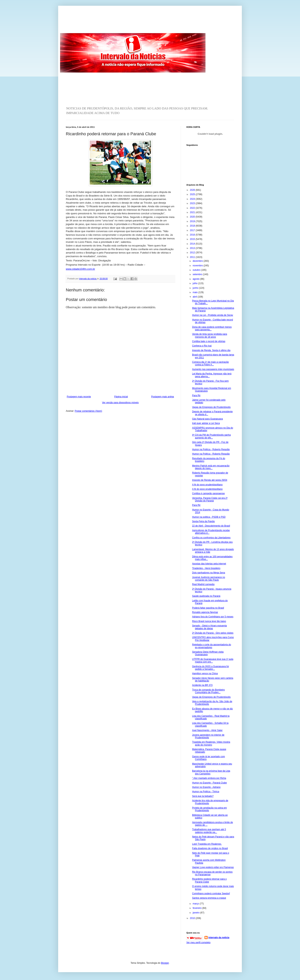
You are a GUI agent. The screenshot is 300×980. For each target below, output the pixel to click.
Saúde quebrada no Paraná (206, 596)
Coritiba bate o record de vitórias (209, 341)
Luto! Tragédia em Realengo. (207, 844)
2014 (193, 244)
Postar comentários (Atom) (88, 411)
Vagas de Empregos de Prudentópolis (211, 407)
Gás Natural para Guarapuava (207, 419)
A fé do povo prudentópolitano (207, 485)
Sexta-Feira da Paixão (203, 521)
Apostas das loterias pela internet (209, 564)
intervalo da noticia (88, 279)
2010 (193, 918)
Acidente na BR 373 (202, 685)
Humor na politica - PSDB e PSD (209, 517)
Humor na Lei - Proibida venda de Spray (213, 315)
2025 (193, 194)
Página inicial (121, 397)
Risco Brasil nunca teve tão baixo (209, 621)
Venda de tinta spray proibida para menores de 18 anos (210, 335)
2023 (193, 203)
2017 (193, 230)
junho (196, 288)
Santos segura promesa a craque (209, 898)
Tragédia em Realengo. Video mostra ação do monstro (211, 743)
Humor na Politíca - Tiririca (206, 792)
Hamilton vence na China (205, 673)
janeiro (196, 913)
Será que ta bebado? (203, 796)
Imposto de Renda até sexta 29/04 (210, 480)
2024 (193, 199)
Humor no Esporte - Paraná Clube (209, 783)
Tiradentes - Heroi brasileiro (206, 568)
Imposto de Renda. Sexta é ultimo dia (211, 350)
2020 (193, 217)
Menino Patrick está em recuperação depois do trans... (211, 467)
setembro (198, 274)
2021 (193, 212)
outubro (197, 270)
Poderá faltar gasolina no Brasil (208, 608)
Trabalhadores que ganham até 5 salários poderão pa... (209, 831)
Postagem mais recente (79, 397)
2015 (193, 239)
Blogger (165, 963)
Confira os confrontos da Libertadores (211, 538)
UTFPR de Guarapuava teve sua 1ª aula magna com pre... (213, 660)
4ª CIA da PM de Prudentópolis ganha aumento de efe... (211, 436)
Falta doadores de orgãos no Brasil (210, 848)
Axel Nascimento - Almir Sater (207, 730)
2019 (193, 221)
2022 (193, 208)
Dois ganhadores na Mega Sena (209, 573)
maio (195, 292)
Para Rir (196, 395)
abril (195, 297)
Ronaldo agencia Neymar (205, 612)
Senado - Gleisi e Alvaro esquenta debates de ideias (209, 627)
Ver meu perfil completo (198, 942)
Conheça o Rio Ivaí (202, 346)
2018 (193, 226)
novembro (198, 266)
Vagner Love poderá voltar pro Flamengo (213, 867)
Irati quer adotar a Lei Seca (206, 423)
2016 (193, 235)
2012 (193, 253)
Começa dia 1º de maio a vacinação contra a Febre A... (210, 363)
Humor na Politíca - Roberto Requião (211, 449)
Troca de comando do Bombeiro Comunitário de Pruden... (208, 691)
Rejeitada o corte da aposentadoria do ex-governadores (212, 646)
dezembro (198, 261)
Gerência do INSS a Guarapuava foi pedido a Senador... (210, 668)
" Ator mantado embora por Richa (209, 778)
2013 (193, 248)
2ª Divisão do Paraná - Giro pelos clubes (213, 633)
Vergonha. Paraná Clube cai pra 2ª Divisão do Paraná (210, 499)
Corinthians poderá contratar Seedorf (211, 894)
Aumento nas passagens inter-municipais (213, 369)
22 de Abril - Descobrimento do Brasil (211, 526)
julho (195, 283)
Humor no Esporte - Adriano (206, 787)
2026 (193, 190)
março (196, 904)
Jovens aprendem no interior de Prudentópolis (208, 736)
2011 (193, 257)
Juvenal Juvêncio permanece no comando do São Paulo (209, 579)
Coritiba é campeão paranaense (208, 493)
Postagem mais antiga (163, 397)
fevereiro (197, 908)
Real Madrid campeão (203, 584)
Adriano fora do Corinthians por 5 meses (213, 617)
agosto (196, 279)
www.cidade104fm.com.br (80, 269)
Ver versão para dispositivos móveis (120, 403)
